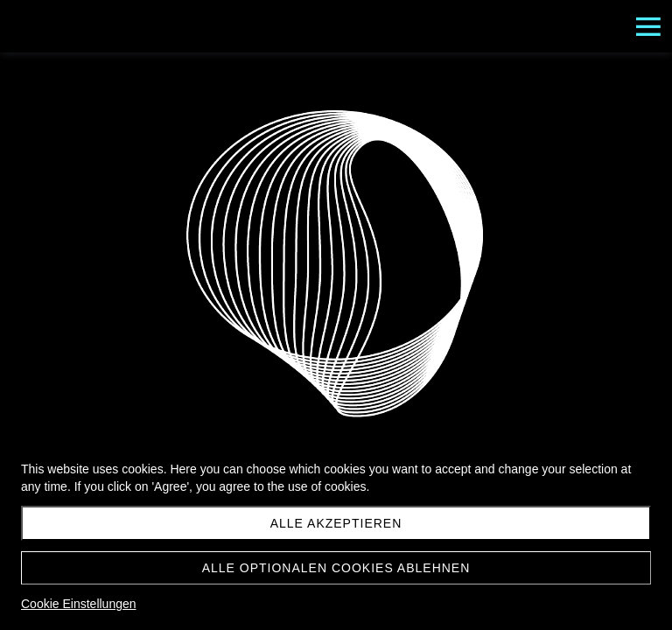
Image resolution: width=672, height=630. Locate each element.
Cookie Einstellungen (79, 604)
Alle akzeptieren (336, 523)
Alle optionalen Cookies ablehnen (336, 568)
